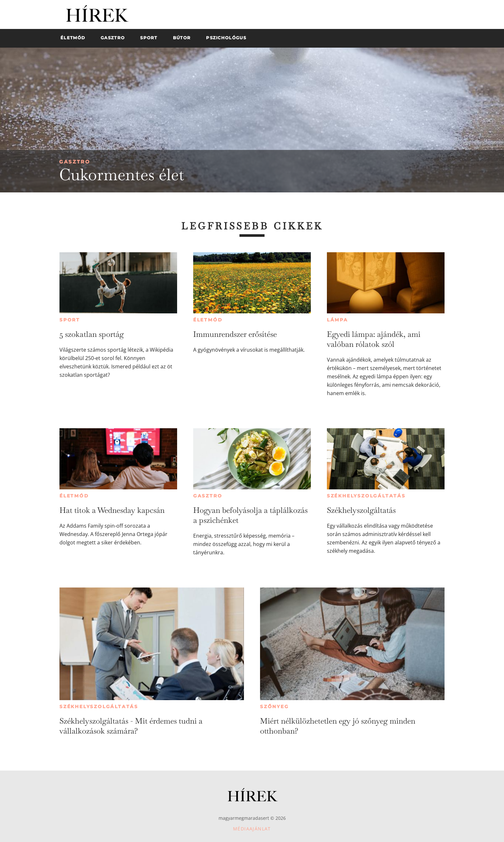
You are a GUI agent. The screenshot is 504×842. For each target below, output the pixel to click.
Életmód (208, 320)
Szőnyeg (274, 707)
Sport (70, 320)
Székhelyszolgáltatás (366, 496)
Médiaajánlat (252, 829)
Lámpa (337, 320)
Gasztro (75, 162)
